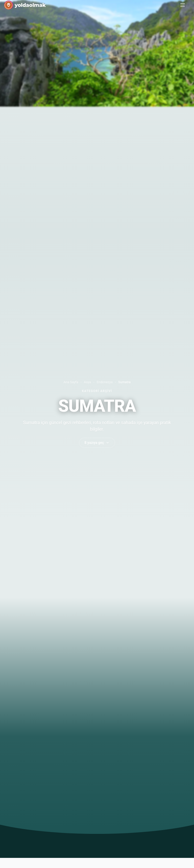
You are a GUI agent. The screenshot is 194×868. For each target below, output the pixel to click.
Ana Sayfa (71, 382)
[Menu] (183, 5)
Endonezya (105, 382)
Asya (87, 382)
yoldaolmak (30, 5)
